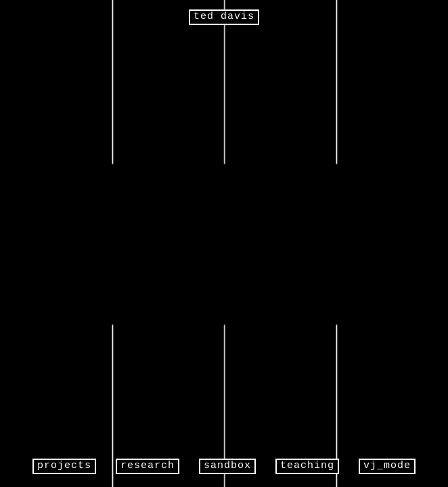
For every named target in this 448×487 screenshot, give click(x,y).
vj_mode (387, 466)
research (148, 466)
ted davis (224, 17)
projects (64, 466)
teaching (307, 466)
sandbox (227, 466)
